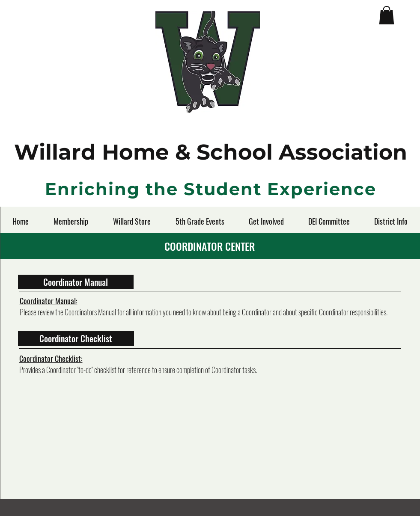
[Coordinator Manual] (76, 282)
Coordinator (36, 359)
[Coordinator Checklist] (76, 338)
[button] (387, 15)
